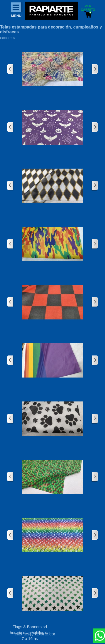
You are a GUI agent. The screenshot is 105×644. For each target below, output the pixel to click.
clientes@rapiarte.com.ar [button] (39, 634)
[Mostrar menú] (16, 7)
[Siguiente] (95, 69)
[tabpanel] (35, 634)
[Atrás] (10, 69)
